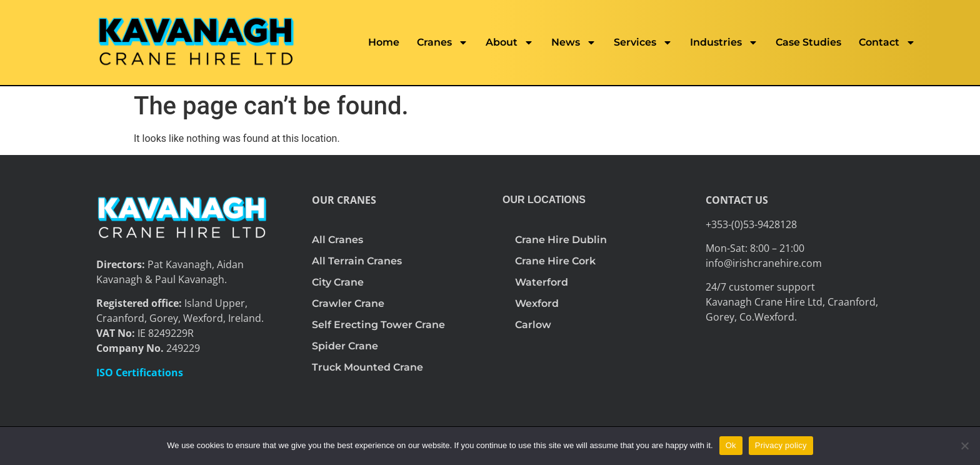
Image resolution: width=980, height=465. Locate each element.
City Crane (338, 282)
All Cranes (337, 240)
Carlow (533, 325)
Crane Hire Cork (555, 261)
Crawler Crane (348, 303)
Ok (731, 445)
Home (384, 42)
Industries (724, 42)
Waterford (542, 282)
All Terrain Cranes (357, 261)
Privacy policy (781, 445)
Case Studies (808, 42)
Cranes (442, 42)
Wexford (537, 303)
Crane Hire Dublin (561, 240)
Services (643, 42)
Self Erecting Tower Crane (378, 325)
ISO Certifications (140, 372)
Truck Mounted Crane (367, 367)
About (510, 42)
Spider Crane (345, 346)
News (574, 42)
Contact (887, 42)
